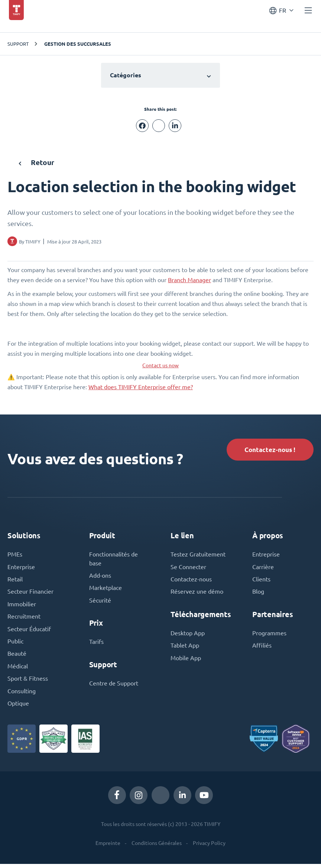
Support (18, 44)
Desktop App (188, 635)
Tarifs (96, 644)
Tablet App (185, 648)
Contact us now (160, 365)
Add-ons (100, 577)
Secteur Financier (30, 594)
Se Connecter (188, 568)
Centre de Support (114, 686)
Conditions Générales (157, 847)
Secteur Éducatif (29, 632)
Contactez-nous (191, 581)
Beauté (17, 657)
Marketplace (106, 590)
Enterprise (21, 568)
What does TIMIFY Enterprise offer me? (141, 387)
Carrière (263, 568)
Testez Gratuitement (198, 556)
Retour (37, 162)
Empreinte (108, 847)
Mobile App (186, 661)
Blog (258, 594)
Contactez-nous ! (268, 450)
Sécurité (100, 603)
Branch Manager (189, 280)
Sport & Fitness (28, 682)
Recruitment (24, 619)
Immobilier (22, 606)
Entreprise (266, 556)
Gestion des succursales (78, 44)
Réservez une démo (197, 594)
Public (15, 644)
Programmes (269, 635)
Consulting (22, 695)
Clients (261, 581)
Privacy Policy (209, 847)
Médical (18, 669)
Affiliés (262, 648)
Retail (15, 581)
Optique (18, 707)
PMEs (15, 556)
